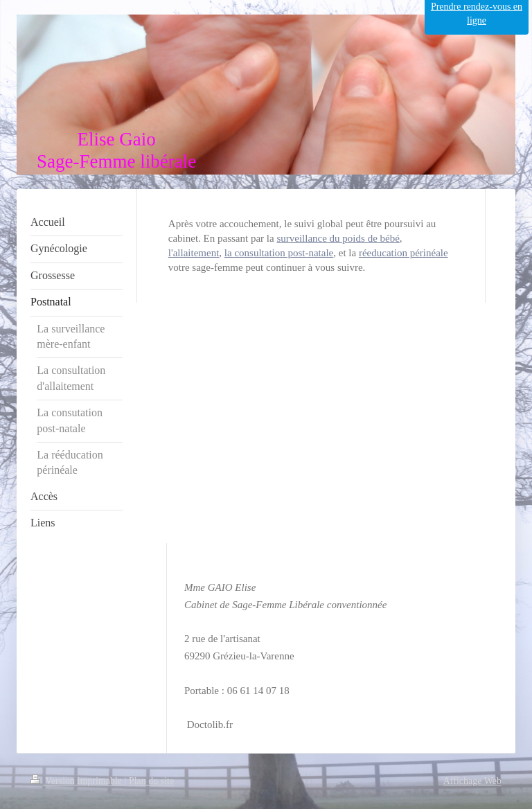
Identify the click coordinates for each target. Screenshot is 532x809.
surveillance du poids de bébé (338, 238)
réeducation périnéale (404, 253)
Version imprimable (78, 781)
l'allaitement (194, 253)
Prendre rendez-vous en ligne (477, 14)
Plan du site (151, 781)
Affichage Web (472, 781)
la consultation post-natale (279, 253)
